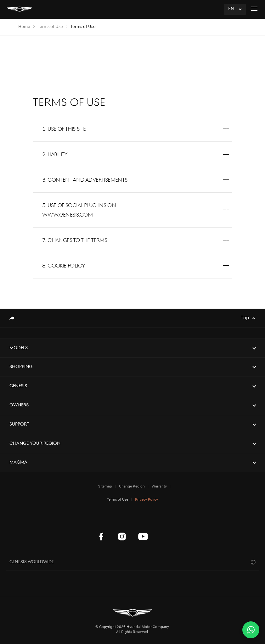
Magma (18, 462)
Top (245, 318)
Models (19, 348)
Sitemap (105, 487)
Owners (19, 405)
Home (24, 27)
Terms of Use (50, 27)
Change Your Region (35, 444)
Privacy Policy (147, 500)
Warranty (159, 487)
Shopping (21, 367)
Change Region (132, 487)
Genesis (18, 386)
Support (19, 424)
